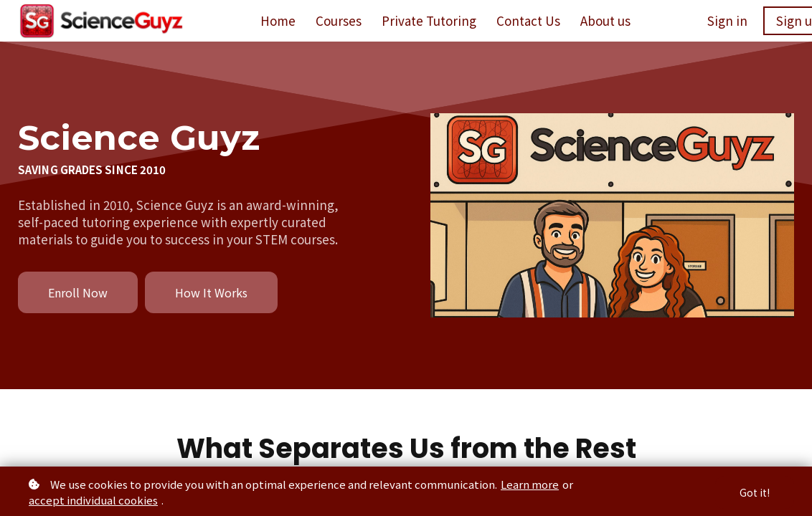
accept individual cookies (93, 500)
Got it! (755, 492)
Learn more (530, 484)
